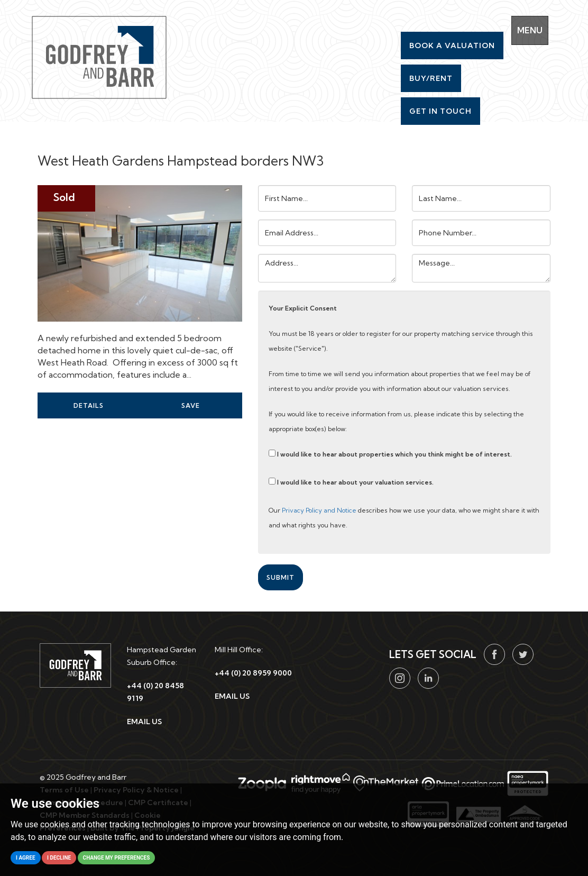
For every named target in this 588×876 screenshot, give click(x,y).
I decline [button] (59, 858)
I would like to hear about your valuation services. (351, 482)
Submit (281, 577)
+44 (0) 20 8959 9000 (253, 673)
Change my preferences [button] (117, 858)
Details (89, 405)
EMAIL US (144, 722)
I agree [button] (26, 858)
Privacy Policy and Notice (319, 510)
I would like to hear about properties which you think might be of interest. (390, 454)
